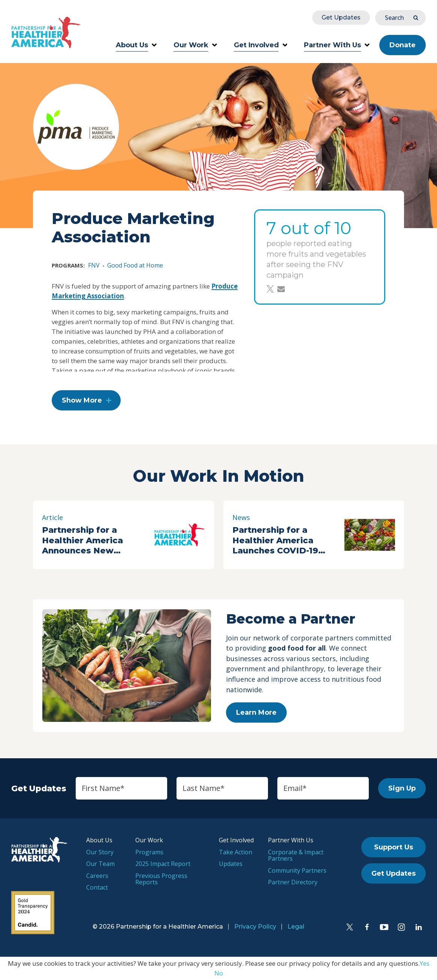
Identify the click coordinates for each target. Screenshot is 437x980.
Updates (231, 864)
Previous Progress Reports (161, 879)
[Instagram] (401, 927)
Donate (403, 45)
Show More (82, 400)
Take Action (236, 852)
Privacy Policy (255, 927)
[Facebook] (367, 927)
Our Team (100, 864)
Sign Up (402, 788)
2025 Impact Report (163, 864)
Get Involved (261, 45)
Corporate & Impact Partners (296, 855)
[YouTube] (384, 927)
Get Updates (341, 17)
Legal (296, 927)
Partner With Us (337, 45)
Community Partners (297, 870)
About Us (136, 45)
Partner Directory (293, 882)
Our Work (195, 45)
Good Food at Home (135, 265)
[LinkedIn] (419, 927)
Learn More (256, 712)
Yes (425, 963)
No (219, 973)
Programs (149, 852)
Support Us (394, 847)
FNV (94, 265)
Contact (97, 887)
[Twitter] (350, 927)
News (241, 517)
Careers (97, 876)
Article (52, 517)
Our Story (100, 852)
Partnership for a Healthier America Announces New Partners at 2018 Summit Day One (82, 540)
